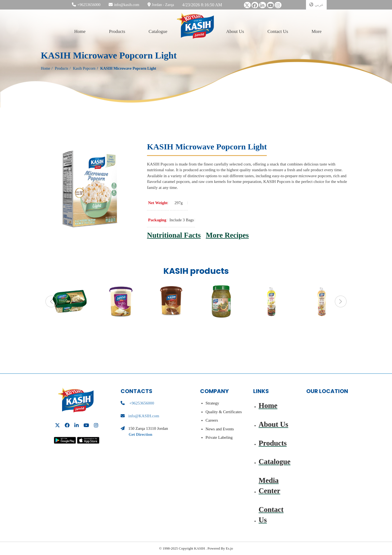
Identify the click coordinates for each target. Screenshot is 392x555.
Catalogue (158, 31)
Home (80, 31)
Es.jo (229, 548)
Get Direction (141, 434)
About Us (235, 31)
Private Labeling (219, 437)
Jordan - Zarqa (163, 5)
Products (117, 31)
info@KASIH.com (144, 416)
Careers (212, 420)
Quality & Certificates (224, 412)
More (316, 31)
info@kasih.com (127, 5)
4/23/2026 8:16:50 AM (202, 5)
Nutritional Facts (174, 235)
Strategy (212, 403)
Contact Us (278, 31)
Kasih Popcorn (84, 68)
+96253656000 (89, 5)
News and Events (220, 429)
